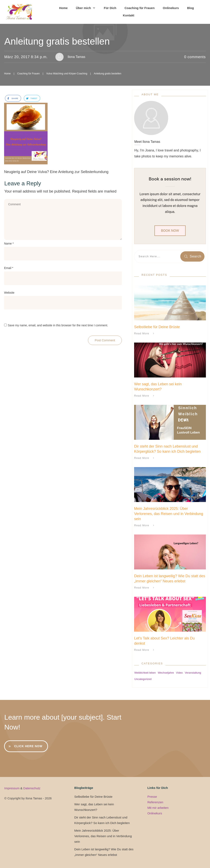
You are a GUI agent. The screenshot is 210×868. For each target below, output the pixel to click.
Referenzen (155, 802)
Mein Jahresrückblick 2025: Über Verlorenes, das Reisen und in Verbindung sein (169, 514)
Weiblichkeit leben (145, 673)
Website (9, 293)
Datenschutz (32, 788)
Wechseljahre (166, 673)
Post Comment (105, 340)
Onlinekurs (155, 813)
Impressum (12, 788)
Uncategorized (143, 679)
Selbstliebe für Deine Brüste (157, 327)
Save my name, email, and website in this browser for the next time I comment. (58, 325)
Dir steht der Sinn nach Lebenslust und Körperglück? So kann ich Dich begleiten (102, 820)
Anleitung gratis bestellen (57, 41)
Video (179, 673)
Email (9, 268)
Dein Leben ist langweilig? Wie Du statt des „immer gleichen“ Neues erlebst (104, 852)
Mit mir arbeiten (158, 808)
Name (9, 244)
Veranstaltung (193, 673)
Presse (152, 797)
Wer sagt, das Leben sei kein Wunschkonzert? (94, 807)
